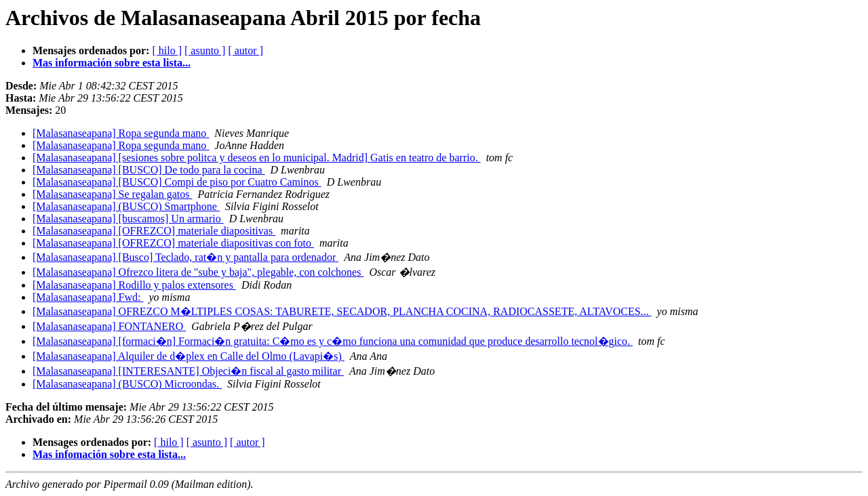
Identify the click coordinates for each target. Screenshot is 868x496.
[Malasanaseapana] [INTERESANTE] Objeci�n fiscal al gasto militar (188, 371)
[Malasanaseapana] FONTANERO (109, 326)
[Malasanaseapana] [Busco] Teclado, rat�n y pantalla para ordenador (185, 257)
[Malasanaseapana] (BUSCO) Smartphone (126, 206)
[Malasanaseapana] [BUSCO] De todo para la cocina (149, 170)
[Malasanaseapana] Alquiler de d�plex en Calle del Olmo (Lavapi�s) (189, 356)
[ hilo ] (167, 50)
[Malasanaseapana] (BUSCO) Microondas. (127, 384)
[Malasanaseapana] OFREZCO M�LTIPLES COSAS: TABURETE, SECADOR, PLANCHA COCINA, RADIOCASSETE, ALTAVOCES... (342, 311)
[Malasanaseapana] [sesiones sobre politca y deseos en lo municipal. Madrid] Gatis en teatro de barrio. (257, 158)
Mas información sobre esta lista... (112, 63)
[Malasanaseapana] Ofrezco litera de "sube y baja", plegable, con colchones (198, 272)
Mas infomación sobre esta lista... (109, 454)
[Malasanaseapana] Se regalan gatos (112, 194)
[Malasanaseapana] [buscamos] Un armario (128, 219)
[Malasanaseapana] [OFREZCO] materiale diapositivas (154, 231)
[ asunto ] (205, 50)
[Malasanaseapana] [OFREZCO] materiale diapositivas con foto (173, 243)
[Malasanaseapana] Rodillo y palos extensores (134, 285)
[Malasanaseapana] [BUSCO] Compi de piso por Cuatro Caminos (177, 182)
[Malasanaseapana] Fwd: (88, 297)
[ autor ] (245, 50)
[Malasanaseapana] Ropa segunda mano (121, 133)
